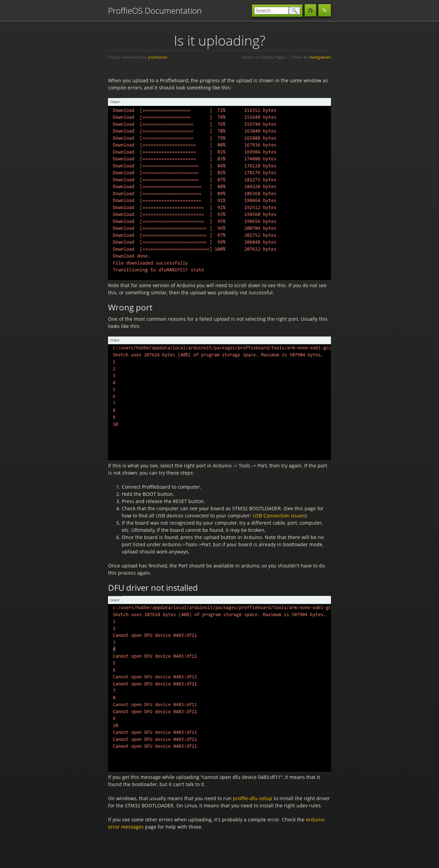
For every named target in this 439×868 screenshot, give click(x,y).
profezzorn (158, 57)
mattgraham (320, 57)
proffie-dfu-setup (253, 798)
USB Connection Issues (279, 516)
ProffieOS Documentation (155, 10)
